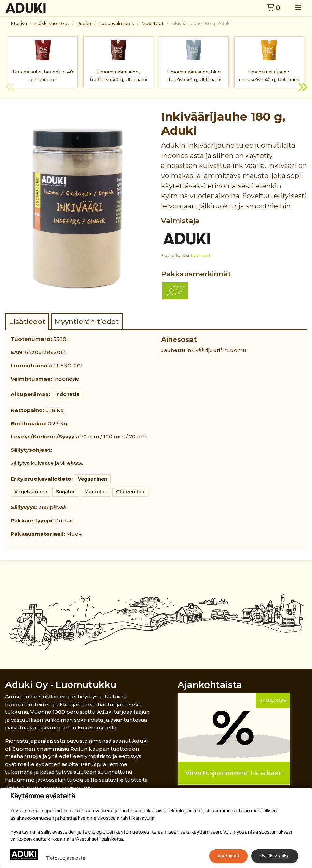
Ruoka (84, 23)
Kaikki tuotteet (52, 23)
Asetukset (229, 856)
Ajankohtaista (210, 685)
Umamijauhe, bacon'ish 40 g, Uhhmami (43, 76)
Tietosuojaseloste (66, 858)
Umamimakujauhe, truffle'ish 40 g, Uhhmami (118, 76)
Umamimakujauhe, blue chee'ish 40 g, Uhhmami (194, 76)
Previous (10, 88)
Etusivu (19, 23)
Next (302, 88)
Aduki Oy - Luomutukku (61, 685)
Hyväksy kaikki (275, 856)
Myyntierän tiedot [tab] (87, 322)
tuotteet (201, 255)
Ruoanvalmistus (116, 23)
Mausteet (153, 23)
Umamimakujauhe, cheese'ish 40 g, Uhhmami (269, 76)
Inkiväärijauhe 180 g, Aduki (201, 23)
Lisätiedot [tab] (27, 322)
